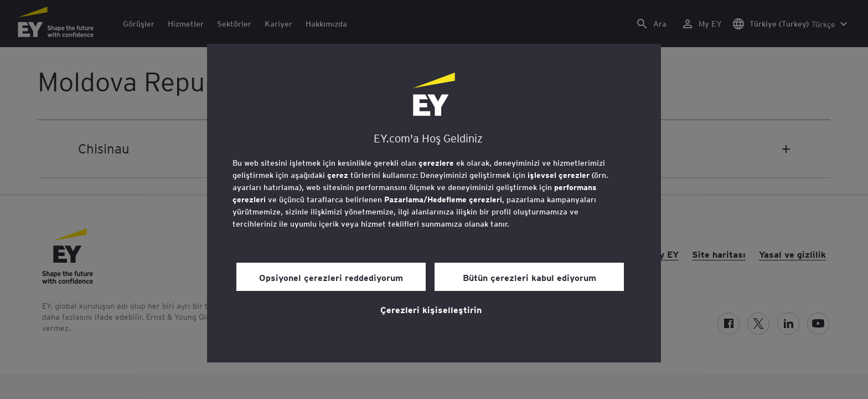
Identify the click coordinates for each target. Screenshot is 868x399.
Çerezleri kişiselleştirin (431, 309)
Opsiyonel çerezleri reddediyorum (331, 277)
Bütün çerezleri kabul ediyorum (529, 277)
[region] (434, 203)
